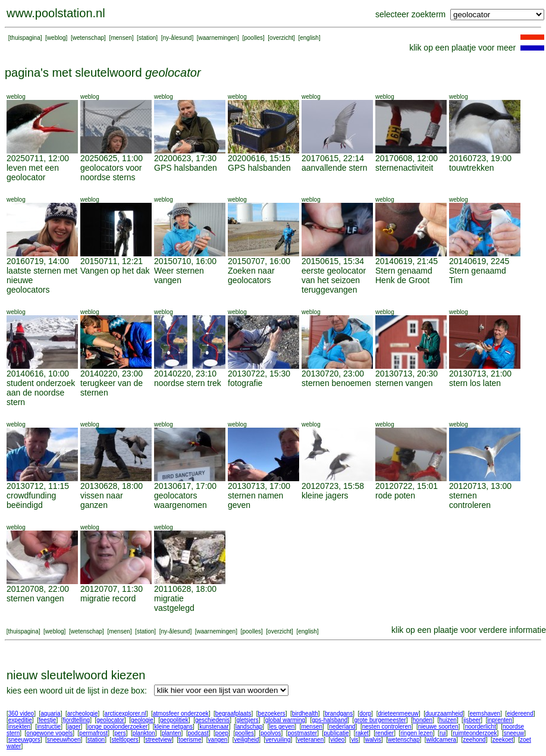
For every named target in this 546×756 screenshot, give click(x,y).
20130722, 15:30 (259, 374)
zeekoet (503, 740)
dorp (365, 713)
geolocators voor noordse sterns (111, 172)
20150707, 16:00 (259, 261)
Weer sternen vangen (179, 275)
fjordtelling (77, 720)
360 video (21, 713)
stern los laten (475, 383)
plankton (144, 733)
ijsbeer (472, 720)
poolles (253, 38)
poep (222, 733)
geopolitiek (174, 720)
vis (354, 740)
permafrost (93, 733)
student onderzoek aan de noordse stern (41, 393)
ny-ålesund (177, 38)
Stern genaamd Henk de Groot (404, 275)
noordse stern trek (188, 383)
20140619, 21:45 (407, 261)
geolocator (110, 720)
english (309, 38)
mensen (121, 38)
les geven (282, 727)
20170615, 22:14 (333, 158)
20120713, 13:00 (480, 486)
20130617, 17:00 (185, 486)
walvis (373, 740)
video (337, 740)
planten (172, 733)
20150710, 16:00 (185, 261)
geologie (142, 720)
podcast (198, 733)
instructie (49, 727)
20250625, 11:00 (112, 158)
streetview (159, 740)
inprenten (500, 720)
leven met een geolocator (33, 172)
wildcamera (442, 740)
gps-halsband (330, 720)
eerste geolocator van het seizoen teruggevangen (334, 280)
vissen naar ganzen (102, 500)
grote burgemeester (380, 720)
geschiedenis (212, 720)
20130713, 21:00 (480, 374)
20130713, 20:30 (407, 374)
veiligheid (247, 740)
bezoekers (272, 713)
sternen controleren (470, 500)
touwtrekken (471, 168)
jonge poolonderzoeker (118, 727)
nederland (342, 727)
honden (423, 720)
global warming (285, 720)
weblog (57, 38)
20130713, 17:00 (259, 486)
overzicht (281, 38)
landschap (249, 727)
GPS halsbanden (186, 168)
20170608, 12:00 (407, 158)
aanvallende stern (335, 168)
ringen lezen (416, 733)
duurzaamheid (444, 713)
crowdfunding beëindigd (31, 500)
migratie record (108, 598)
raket (362, 733)
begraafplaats (233, 713)
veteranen (310, 740)
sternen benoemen (336, 383)
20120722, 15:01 (407, 486)
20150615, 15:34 (333, 261)
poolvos (271, 733)
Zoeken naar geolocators (251, 275)
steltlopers (125, 740)
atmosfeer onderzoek (181, 713)
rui (443, 733)
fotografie (245, 383)
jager (74, 727)
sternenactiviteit (404, 168)
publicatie (336, 733)
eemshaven (485, 713)
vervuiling (278, 740)
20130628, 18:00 (112, 486)
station (147, 38)
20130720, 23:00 (333, 374)
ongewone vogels (49, 733)
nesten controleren (387, 727)
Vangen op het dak (115, 271)
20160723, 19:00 (480, 158)
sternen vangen (404, 383)
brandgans (339, 713)
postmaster (302, 733)
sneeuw (514, 733)
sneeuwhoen (64, 740)
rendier (385, 733)
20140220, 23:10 (185, 374)
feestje (47, 720)
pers (120, 733)
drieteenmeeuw (398, 713)
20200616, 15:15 (259, 158)
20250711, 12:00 (38, 158)
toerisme (190, 740)
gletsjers (247, 720)
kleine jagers (325, 495)
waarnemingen (218, 38)
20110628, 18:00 (185, 589)
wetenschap (88, 38)
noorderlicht (481, 727)
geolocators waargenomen (181, 500)
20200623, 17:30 (185, 158)
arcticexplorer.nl (125, 713)
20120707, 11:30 (112, 589)
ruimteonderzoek (475, 733)
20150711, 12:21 (112, 261)
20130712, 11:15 (38, 486)
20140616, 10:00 (38, 374)
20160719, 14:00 (38, 261)
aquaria (50, 713)
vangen (218, 740)
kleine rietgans (174, 727)
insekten (19, 727)
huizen (448, 720)
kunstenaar (214, 727)
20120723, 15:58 (333, 486)
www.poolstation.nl (56, 13)
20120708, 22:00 (38, 589)
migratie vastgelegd (174, 603)
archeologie (83, 713)
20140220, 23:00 (112, 374)
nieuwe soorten (438, 727)
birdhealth (305, 713)
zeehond (474, 740)
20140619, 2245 (479, 261)
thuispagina (25, 38)
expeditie (20, 720)
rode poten (395, 495)
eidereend (520, 713)
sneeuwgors (24, 740)
